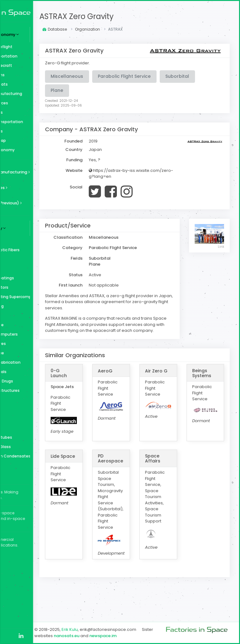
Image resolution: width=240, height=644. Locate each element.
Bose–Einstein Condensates (41, 456)
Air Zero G (174, 385)
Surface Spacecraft (32, 65)
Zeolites (21, 240)
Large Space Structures (36, 390)
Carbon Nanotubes (32, 437)
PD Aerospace (143, 482)
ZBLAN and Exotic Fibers (36, 250)
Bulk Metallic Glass (31, 447)
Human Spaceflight (32, 47)
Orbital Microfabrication (36, 362)
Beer (18, 465)
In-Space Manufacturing (37, 94)
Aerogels (22, 475)
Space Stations (28, 75)
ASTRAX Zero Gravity (119, 16)
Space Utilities (27, 112)
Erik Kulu (112, 624)
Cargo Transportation (35, 56)
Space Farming (28, 306)
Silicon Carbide (28, 325)
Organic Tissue (28, 353)
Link (221, 246)
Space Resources (30, 103)
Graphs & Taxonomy (33, 150)
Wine (18, 259)
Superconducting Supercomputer (41, 297)
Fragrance (23, 400)
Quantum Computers (35, 334)
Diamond (22, 409)
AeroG (137, 383)
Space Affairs (174, 482)
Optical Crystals (29, 372)
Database (97, 29)
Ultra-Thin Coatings (33, 278)
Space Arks (24, 315)
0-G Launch (102, 385)
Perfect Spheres (29, 344)
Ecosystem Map (29, 140)
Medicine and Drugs (32, 381)
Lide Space (101, 482)
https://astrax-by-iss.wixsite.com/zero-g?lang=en (156, 177)
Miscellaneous (27, 131)
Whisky (20, 269)
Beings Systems (212, 385)
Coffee (20, 419)
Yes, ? (137, 160)
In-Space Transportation (37, 122)
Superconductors (30, 287)
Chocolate (24, 428)
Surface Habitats (30, 84)
